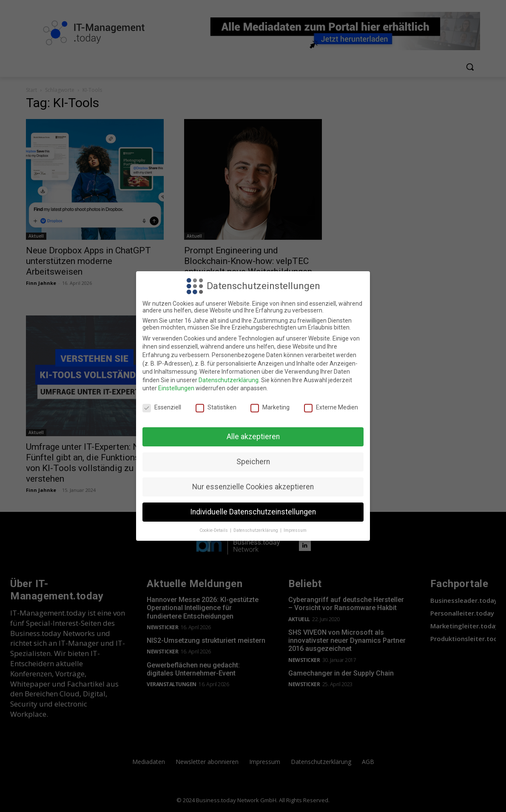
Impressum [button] (295, 530)
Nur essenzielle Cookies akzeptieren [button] (253, 487)
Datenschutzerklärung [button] (256, 530)
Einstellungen (176, 388)
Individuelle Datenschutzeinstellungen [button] (253, 512)
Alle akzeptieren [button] (253, 437)
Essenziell (162, 407)
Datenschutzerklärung (229, 380)
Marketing (270, 407)
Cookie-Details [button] (214, 530)
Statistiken (216, 407)
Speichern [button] (253, 462)
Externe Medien (331, 407)
